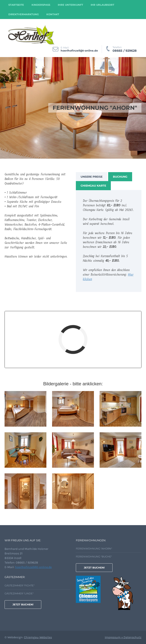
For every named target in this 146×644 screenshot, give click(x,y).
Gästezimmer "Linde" (19, 593)
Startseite (16, 5)
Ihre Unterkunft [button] (70, 5)
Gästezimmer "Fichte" (20, 585)
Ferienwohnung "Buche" (94, 557)
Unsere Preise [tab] (92, 177)
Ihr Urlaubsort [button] (102, 5)
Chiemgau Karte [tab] (93, 186)
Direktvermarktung (24, 14)
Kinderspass (41, 5)
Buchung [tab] (120, 177)
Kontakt (53, 14)
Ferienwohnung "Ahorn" (94, 549)
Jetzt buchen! (94, 568)
